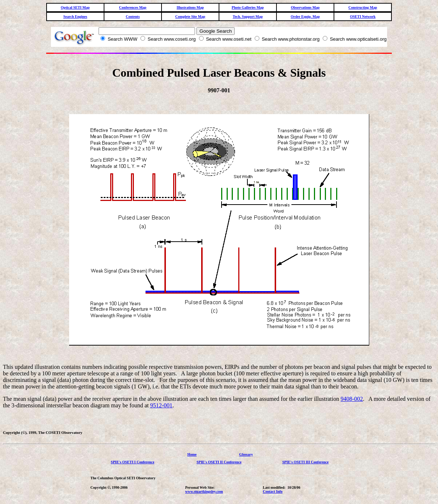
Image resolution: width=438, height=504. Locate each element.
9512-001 (161, 405)
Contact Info (272, 491)
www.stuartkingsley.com (204, 491)
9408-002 (352, 399)
